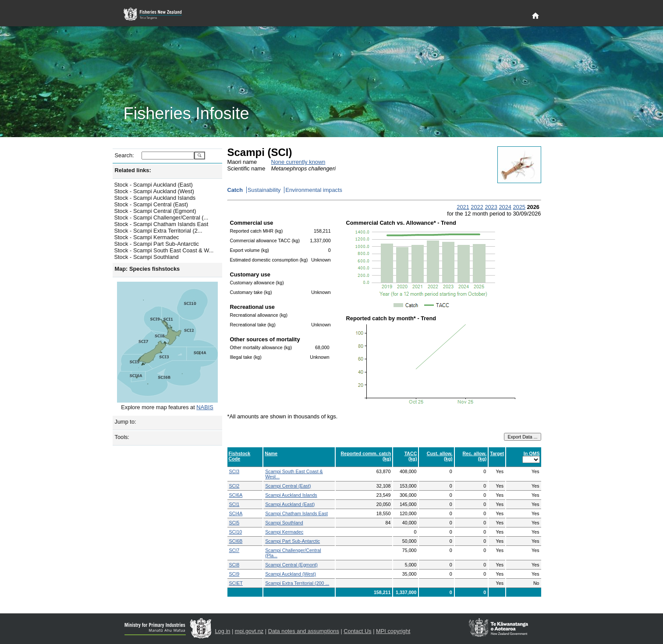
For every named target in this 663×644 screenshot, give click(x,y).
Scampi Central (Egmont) (291, 565)
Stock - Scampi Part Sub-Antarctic (157, 244)
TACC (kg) (411, 456)
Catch (235, 190)
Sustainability (264, 190)
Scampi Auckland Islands (291, 495)
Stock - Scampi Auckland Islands (155, 198)
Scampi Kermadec (284, 532)
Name (271, 453)
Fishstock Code (240, 456)
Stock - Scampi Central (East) (151, 204)
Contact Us (357, 631)
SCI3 (234, 471)
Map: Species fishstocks (147, 269)
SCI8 (234, 565)
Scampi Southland (284, 523)
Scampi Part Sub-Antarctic (292, 541)
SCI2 (234, 486)
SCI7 (234, 550)
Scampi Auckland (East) (290, 504)
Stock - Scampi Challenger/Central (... (161, 218)
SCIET (236, 583)
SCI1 (234, 504)
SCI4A (236, 513)
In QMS (532, 453)
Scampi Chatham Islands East (296, 513)
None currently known (298, 162)
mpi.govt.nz (249, 631)
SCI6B (236, 541)
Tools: (122, 437)
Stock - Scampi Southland (147, 257)
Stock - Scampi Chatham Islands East (161, 224)
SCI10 (236, 532)
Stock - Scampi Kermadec (147, 237)
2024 (505, 207)
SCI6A (236, 495)
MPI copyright (393, 631)
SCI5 (234, 523)
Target (497, 453)
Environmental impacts (314, 190)
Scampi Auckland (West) (291, 574)
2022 (477, 207)
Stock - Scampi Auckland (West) (154, 191)
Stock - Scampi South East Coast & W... (164, 250)
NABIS (205, 407)
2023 (491, 207)
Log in (223, 631)
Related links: (133, 170)
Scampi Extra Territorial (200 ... (297, 583)
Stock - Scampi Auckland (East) (154, 185)
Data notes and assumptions (304, 631)
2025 (519, 207)
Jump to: (126, 422)
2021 (463, 207)
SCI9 (234, 574)
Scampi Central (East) (288, 486)
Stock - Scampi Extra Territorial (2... (158, 231)
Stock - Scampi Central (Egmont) (155, 211)
